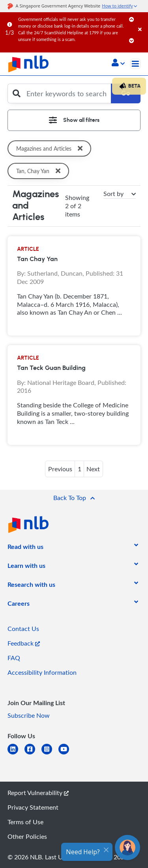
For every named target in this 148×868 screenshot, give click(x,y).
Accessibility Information (42, 672)
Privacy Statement (33, 807)
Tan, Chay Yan (39, 171)
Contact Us (23, 629)
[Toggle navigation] (135, 64)
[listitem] (25, 548)
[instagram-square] (50, 754)
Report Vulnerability (38, 793)
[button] (118, 63)
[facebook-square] (33, 754)
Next (93, 469)
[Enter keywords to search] (67, 93)
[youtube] (67, 754)
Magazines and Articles (51, 148)
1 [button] (80, 469)
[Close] (142, 21)
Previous (60, 469)
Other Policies (27, 836)
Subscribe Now (29, 715)
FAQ (14, 658)
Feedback (24, 643)
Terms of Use (25, 822)
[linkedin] (16, 754)
